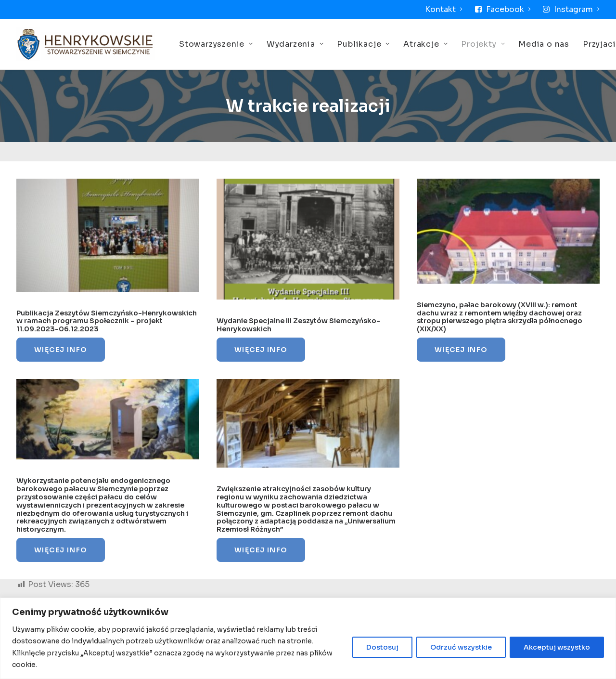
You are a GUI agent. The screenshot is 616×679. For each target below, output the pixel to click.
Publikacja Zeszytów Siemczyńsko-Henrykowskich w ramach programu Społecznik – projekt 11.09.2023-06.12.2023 (107, 321)
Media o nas (544, 44)
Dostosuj (382, 647)
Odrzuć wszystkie (461, 647)
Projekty (483, 44)
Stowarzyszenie (216, 44)
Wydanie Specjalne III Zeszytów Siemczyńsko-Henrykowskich (298, 325)
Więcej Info (61, 350)
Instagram (577, 9)
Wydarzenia (295, 44)
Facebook (508, 9)
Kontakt (444, 9)
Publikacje (363, 44)
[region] (308, 638)
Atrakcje (425, 44)
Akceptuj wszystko (557, 647)
